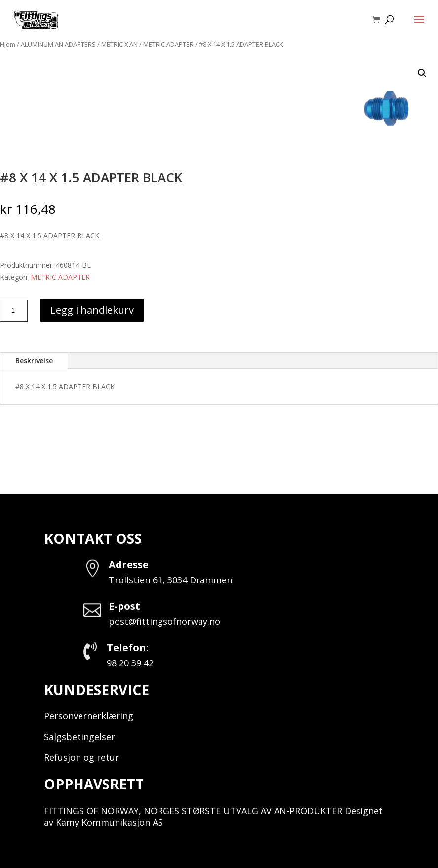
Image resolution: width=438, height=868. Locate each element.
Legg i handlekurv (92, 310)
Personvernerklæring (89, 716)
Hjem (8, 44)
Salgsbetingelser (80, 737)
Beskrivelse (34, 360)
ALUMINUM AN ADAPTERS (58, 44)
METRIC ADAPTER (168, 44)
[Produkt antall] (14, 311)
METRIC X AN (119, 44)
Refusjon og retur (81, 757)
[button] (422, 73)
